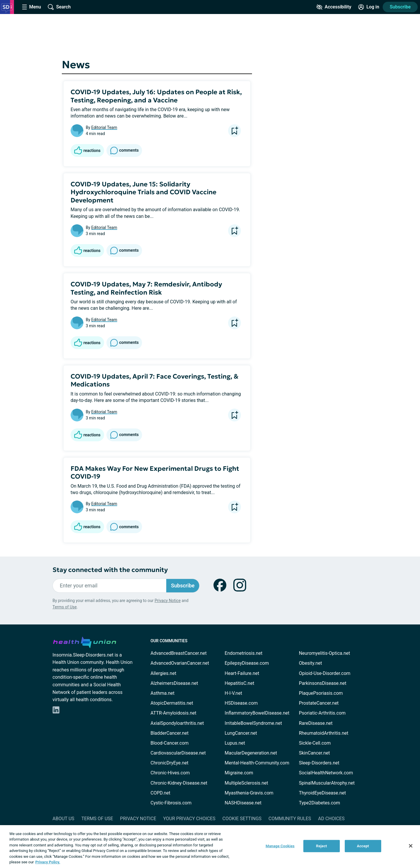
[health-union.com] (85, 641)
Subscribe (400, 7)
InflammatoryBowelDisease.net (257, 713)
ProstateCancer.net (319, 703)
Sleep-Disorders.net (319, 763)
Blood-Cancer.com (170, 743)
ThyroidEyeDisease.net (322, 793)
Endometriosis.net (243, 653)
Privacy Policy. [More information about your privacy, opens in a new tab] (48, 862)
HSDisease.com (241, 703)
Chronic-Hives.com (170, 773)
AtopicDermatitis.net (172, 703)
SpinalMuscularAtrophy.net (327, 783)
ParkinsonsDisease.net (323, 683)
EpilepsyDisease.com (247, 663)
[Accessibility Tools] (334, 7)
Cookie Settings (242, 819)
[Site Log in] (369, 7)
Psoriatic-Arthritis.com (322, 713)
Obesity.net (310, 663)
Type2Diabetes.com (320, 803)
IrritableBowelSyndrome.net (253, 723)
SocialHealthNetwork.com (326, 773)
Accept (363, 846)
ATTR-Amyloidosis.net (173, 713)
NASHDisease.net (243, 803)
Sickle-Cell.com (315, 743)
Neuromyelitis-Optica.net (325, 653)
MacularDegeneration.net (251, 753)
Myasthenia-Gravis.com (249, 793)
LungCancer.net (241, 733)
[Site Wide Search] (59, 7)
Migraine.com (239, 773)
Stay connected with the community (110, 570)
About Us (63, 819)
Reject (322, 846)
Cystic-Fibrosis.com (171, 803)
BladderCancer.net (170, 733)
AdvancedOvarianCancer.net (180, 663)
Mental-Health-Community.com (257, 763)
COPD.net (160, 793)
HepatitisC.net (239, 683)
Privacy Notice (168, 601)
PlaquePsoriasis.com (321, 693)
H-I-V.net (233, 693)
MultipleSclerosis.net (246, 783)
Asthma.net (162, 693)
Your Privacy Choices (189, 819)
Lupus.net (235, 743)
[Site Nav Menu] (32, 7)
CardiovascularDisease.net (178, 753)
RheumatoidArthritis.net (324, 733)
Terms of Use (65, 607)
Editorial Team (104, 127)
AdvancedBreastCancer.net (178, 653)
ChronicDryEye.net (169, 763)
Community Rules (290, 819)
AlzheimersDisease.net (174, 683)
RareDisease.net (316, 723)
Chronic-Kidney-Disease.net (179, 783)
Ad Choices (331, 819)
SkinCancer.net (314, 753)
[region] (210, 847)
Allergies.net (163, 673)
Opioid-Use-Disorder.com (325, 673)
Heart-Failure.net (242, 673)
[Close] (411, 846)
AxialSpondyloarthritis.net (177, 723)
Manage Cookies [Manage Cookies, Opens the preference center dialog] (280, 846)
